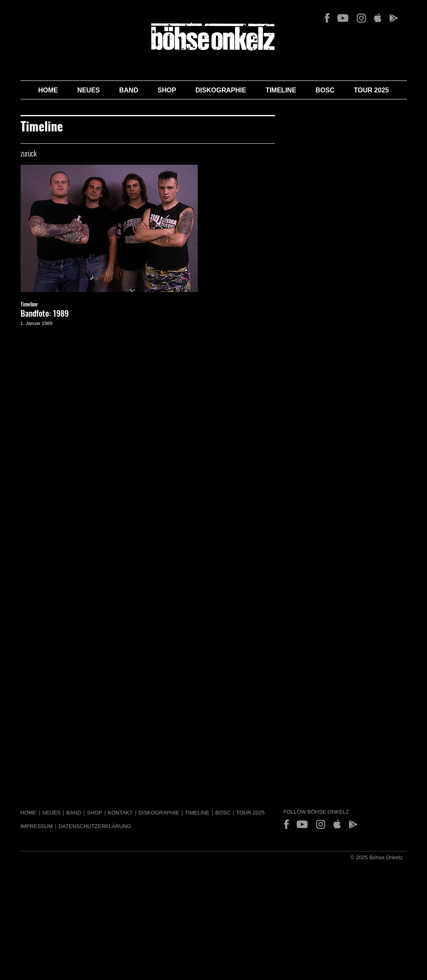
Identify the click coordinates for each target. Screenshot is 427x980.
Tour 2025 (371, 90)
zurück (29, 154)
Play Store (393, 18)
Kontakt (120, 813)
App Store (377, 18)
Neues (89, 90)
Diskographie (221, 90)
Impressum (37, 826)
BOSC (325, 90)
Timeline (281, 90)
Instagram (361, 18)
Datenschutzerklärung (95, 826)
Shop (167, 90)
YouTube (343, 18)
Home (48, 90)
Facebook (327, 18)
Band (129, 90)
